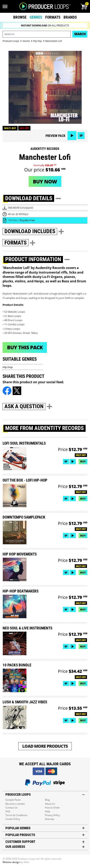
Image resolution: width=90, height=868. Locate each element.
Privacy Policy (52, 815)
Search (80, 34)
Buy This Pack (25, 347)
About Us (50, 804)
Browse (20, 17)
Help (48, 811)
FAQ (8, 811)
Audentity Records (45, 149)
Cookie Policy (13, 819)
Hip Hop (8, 367)
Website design (11, 862)
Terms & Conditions (16, 815)
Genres (36, 17)
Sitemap (50, 819)
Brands (70, 17)
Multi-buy (10, 128)
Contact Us (12, 808)
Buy (83, 461)
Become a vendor (15, 804)
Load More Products (45, 746)
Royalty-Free (27, 220)
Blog (47, 800)
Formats (53, 17)
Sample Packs (13, 800)
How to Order (52, 808)
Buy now (45, 181)
